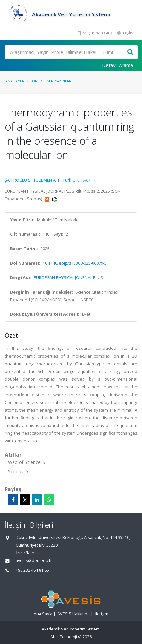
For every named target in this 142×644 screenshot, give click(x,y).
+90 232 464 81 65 (32, 570)
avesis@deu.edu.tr (34, 561)
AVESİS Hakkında (74, 614)
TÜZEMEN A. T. (47, 180)
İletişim (102, 614)
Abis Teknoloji (64, 637)
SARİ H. (89, 180)
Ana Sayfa (15, 81)
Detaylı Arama (118, 65)
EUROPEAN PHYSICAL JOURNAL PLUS (68, 277)
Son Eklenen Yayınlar (51, 81)
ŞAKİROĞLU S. (18, 180)
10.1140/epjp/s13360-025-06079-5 (75, 263)
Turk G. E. (72, 180)
